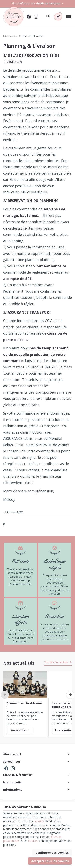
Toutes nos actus (56, 662)
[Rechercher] (48, 17)
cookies (39, 821)
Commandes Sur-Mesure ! (24, 705)
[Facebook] (29, 17)
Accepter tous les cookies (50, 861)
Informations (10, 36)
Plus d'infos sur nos (38, 3)
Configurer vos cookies (52, 852)
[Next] (70, 695)
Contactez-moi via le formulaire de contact (54, 637)
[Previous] (5, 695)
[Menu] (69, 17)
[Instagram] (36, 17)
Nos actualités (19, 663)
